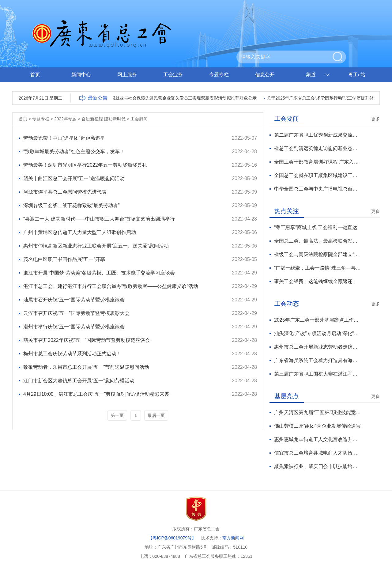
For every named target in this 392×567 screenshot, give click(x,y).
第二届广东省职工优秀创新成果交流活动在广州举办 (317, 135)
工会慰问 (139, 119)
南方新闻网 (233, 538)
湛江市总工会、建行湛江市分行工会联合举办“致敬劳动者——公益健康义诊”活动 (111, 286)
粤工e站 (357, 75)
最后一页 (156, 415)
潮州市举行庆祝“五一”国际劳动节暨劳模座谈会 (74, 327)
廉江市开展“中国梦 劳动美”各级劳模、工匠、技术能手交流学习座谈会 (99, 273)
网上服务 (127, 75)
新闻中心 (81, 75)
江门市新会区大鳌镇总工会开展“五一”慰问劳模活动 (79, 381)
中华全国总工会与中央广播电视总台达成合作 (317, 189)
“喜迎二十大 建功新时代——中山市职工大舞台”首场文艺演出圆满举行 (99, 219)
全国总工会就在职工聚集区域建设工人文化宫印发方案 (317, 175)
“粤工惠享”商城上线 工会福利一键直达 (316, 227)
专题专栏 (219, 75)
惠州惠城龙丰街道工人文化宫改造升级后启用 (317, 439)
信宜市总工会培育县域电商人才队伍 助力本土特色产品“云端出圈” (317, 453)
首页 (35, 75)
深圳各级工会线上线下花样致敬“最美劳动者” (72, 205)
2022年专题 (65, 119)
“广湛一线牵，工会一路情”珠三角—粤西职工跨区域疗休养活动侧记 (317, 268)
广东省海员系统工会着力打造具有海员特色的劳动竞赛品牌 (317, 360)
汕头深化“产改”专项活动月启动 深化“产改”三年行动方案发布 (317, 333)
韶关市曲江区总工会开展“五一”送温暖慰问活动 (74, 178)
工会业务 (173, 75)
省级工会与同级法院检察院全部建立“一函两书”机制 (317, 254)
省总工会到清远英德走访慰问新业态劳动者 (317, 148)
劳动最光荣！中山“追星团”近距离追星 (64, 138)
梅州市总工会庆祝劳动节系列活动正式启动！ (72, 354)
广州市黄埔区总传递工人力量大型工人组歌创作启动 (80, 232)
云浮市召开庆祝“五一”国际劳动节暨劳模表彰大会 (76, 313)
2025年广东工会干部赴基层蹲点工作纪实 (317, 320)
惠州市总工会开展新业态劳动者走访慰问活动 (317, 347)
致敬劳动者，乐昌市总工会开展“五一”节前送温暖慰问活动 (86, 367)
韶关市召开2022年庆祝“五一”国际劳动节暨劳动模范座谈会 (87, 340)
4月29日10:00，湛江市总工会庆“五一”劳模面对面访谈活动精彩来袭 (96, 394)
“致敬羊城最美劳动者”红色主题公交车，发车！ (74, 151)
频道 (311, 75)
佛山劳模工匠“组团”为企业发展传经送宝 (317, 426)
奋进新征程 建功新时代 (104, 119)
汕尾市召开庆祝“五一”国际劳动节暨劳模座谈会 (74, 300)
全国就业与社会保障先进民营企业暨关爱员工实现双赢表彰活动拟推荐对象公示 (183, 98)
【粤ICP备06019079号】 (172, 538)
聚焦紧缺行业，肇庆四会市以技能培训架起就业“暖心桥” (317, 466)
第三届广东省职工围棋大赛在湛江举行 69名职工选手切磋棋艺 (317, 374)
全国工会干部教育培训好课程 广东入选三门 (317, 162)
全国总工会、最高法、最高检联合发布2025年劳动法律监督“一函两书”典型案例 (317, 241)
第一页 (117, 415)
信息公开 (265, 75)
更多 (375, 119)
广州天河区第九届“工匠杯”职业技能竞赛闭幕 (317, 412)
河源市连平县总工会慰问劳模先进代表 (65, 192)
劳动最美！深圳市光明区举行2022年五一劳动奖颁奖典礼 (85, 165)
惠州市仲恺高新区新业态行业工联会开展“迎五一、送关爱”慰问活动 (96, 246)
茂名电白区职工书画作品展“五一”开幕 (64, 259)
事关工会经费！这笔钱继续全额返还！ (316, 281)
